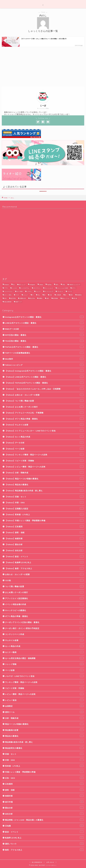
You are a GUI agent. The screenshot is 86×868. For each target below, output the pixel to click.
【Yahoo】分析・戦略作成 (44, 472)
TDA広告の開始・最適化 (44, 341)
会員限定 (44, 706)
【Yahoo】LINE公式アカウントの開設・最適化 (44, 377)
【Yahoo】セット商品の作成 (44, 437)
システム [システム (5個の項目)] (29, 291)
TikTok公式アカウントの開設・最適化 (44, 347)
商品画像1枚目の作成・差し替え (44, 742)
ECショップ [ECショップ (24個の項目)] (22, 285)
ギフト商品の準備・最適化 (44, 616)
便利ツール (44, 712)
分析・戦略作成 (44, 718)
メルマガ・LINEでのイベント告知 (44, 676)
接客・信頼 (44, 790)
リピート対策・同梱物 (44, 688)
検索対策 (44, 796)
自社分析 (44, 814)
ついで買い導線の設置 (44, 586)
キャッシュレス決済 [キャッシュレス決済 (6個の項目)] (63, 288)
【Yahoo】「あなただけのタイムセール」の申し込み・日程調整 (44, 389)
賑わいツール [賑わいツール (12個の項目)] (66, 298)
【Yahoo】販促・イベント (44, 556)
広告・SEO (44, 778)
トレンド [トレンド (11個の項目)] (38, 291)
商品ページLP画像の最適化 (44, 724)
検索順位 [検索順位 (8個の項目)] (79, 295)
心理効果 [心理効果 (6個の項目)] (59, 295)
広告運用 (44, 784)
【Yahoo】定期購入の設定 (44, 508)
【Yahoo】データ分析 (44, 443)
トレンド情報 (44, 664)
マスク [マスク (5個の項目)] (17, 295)
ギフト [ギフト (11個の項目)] (74, 288)
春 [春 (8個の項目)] (66, 295)
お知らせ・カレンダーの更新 (44, 574)
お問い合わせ (50, 862)
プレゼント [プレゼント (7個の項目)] (60, 291)
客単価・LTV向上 (44, 766)
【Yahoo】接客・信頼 (44, 532)
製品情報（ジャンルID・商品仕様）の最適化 (44, 820)
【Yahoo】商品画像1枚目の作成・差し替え (44, 490)
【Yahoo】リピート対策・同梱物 (44, 461)
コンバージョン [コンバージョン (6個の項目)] (8, 291)
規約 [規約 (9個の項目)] (48, 298)
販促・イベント (44, 832)
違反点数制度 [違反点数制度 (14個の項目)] (8, 302)
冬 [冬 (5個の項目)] (33, 295)
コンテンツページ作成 (44, 634)
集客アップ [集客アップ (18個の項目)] (19, 302)
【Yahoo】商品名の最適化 (44, 484)
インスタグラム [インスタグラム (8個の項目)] (25, 288)
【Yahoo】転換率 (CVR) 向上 (44, 562)
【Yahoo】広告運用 (44, 526)
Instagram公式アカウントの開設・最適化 (44, 317)
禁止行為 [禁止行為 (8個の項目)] (32, 298)
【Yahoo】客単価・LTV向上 (44, 514)
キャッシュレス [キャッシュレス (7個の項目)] (49, 288)
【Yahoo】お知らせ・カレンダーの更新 (44, 395)
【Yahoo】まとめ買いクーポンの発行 (44, 407)
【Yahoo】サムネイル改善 (44, 425)
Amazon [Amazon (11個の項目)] (7, 285)
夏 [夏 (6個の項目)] (45, 295)
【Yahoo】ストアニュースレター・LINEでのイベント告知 (44, 431)
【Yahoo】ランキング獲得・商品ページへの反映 (44, 454)
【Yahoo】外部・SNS (44, 502)
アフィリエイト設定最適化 (44, 598)
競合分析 (44, 808)
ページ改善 (44, 670)
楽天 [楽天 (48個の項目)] (5, 298)
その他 (44, 580)
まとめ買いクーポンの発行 (44, 592)
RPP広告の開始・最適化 (44, 335)
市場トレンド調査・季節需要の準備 (44, 772)
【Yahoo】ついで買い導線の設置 (44, 401)
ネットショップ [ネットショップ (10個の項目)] (49, 291)
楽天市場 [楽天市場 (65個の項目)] (13, 298)
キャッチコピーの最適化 (44, 610)
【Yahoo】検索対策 (44, 538)
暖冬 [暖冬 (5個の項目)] (72, 295)
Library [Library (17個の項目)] (41, 285)
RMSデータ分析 (44, 329)
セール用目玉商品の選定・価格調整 (44, 658)
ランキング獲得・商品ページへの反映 (44, 682)
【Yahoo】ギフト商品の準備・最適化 (44, 419)
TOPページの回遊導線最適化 (44, 353)
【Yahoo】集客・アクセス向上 (44, 568)
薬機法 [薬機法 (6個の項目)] (41, 298)
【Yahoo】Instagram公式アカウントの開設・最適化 (44, 371)
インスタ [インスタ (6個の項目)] (14, 288)
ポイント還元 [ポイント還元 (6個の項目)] (8, 295)
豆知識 (44, 826)
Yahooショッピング (44, 365)
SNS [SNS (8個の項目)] (64, 285)
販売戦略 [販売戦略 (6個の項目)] (55, 298)
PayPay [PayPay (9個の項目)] (49, 285)
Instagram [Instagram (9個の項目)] (32, 285)
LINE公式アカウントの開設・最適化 (44, 323)
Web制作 (44, 359)
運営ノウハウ (44, 844)
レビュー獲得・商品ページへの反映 (44, 694)
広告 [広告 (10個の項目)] (51, 295)
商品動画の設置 (44, 730)
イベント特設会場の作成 (44, 604)
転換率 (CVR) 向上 (44, 838)
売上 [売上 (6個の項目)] (39, 295)
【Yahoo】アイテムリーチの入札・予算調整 (44, 413)
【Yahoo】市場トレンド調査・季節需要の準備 (44, 520)
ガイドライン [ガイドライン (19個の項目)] (37, 288)
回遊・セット (44, 754)
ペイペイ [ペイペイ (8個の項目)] (70, 291)
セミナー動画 (44, 652)
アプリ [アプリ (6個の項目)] (6, 288)
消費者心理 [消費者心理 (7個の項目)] (23, 298)
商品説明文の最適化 (44, 748)
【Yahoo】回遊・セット (44, 496)
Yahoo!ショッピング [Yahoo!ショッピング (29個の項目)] (75, 285)
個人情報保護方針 (37, 862)
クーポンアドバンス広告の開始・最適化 (44, 622)
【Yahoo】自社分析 (44, 550)
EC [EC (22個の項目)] (14, 285)
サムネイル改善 (44, 640)
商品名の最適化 (44, 736)
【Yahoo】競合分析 (44, 544)
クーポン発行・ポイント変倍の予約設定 (44, 628)
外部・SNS (44, 760)
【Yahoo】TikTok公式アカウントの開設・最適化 (44, 383)
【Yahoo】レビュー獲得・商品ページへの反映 (44, 467)
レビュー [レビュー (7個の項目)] (26, 295)
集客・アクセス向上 (44, 850)
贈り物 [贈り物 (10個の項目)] (75, 298)
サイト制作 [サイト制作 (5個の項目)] (20, 291)
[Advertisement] (43, 66)
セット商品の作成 (44, 646)
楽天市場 (44, 802)
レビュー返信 (44, 700)
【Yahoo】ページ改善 (44, 449)
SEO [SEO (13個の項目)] (57, 285)
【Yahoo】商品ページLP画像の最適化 (44, 478)
